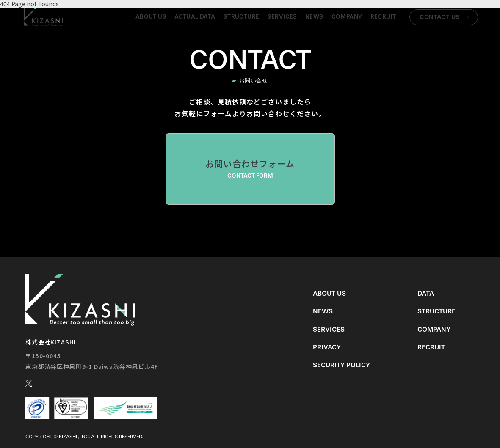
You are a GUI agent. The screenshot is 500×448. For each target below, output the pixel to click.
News (314, 17)
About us (151, 17)
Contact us (440, 17)
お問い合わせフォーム (250, 169)
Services (282, 17)
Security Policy (341, 365)
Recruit (383, 17)
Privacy (327, 347)
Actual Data (195, 17)
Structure (242, 17)
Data (426, 293)
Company (347, 17)
